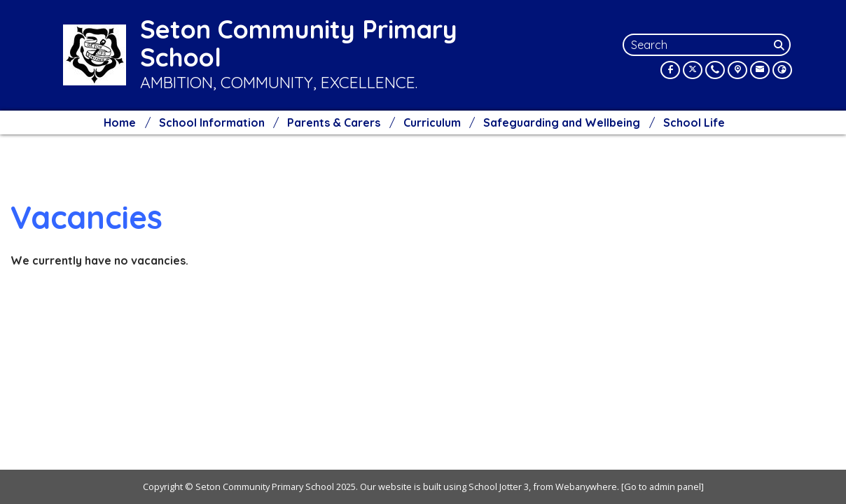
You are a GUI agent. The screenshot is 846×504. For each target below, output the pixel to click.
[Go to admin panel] (663, 486)
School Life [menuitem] (694, 122)
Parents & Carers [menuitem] (334, 122)
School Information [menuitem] (212, 122)
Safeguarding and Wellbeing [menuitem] (562, 122)
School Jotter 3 (499, 486)
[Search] (781, 45)
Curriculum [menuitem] (432, 122)
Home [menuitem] (120, 122)
